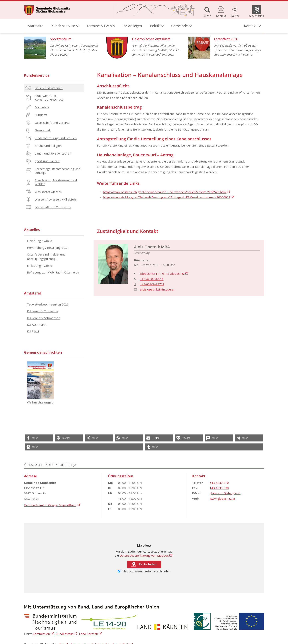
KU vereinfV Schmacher (43, 318)
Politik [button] (155, 26)
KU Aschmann (37, 324)
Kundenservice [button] (63, 26)
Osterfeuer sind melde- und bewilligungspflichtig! (46, 257)
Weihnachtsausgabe (40, 383)
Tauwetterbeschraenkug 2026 (48, 304)
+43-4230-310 (219, 483)
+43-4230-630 (219, 488)
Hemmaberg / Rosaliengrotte (47, 248)
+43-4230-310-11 (152, 279)
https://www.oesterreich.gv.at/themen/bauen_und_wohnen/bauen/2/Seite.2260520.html (167, 192)
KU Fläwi (33, 331)
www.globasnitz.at (222, 498)
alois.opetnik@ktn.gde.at (157, 289)
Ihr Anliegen (132, 26)
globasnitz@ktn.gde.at (225, 493)
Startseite (36, 26)
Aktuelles (32, 230)
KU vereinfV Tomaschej (43, 311)
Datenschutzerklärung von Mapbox (146, 555)
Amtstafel (32, 293)
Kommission (43, 634)
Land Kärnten (91, 634)
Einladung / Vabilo (40, 241)
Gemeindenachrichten (43, 352)
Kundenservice (37, 75)
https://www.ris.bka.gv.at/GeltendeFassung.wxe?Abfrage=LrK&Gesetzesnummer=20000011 (169, 197)
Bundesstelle (67, 634)
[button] (39, 438)
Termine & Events (100, 26)
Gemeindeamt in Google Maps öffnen (52, 505)
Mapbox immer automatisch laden (144, 571)
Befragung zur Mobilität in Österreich (53, 272)
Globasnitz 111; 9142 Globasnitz (164, 274)
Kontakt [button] (250, 26)
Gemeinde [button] (179, 26)
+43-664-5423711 (152, 284)
